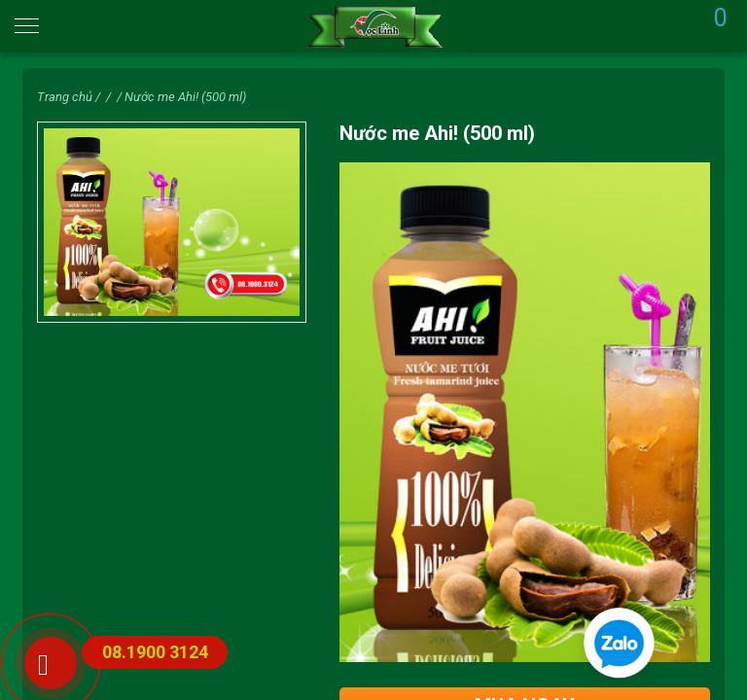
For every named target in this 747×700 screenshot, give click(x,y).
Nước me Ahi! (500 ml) (185, 97)
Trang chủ (65, 97)
